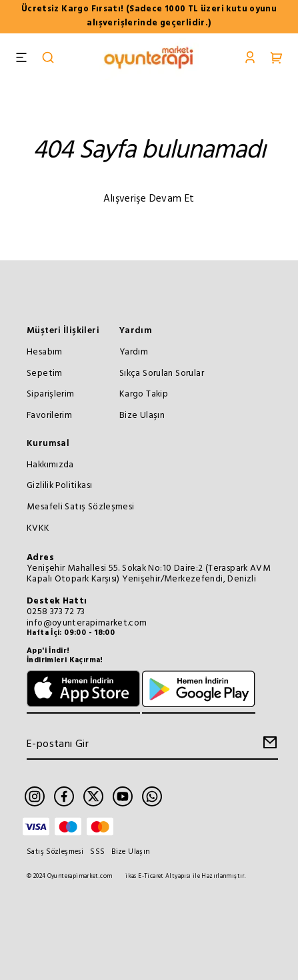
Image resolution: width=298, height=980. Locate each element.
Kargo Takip (144, 394)
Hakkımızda (50, 465)
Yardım (136, 331)
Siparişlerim (51, 394)
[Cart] (277, 59)
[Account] (250, 59)
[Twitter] (93, 796)
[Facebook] (64, 796)
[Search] (48, 59)
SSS (97, 852)
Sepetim (45, 374)
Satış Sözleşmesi (55, 852)
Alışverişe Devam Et (149, 199)
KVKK (38, 528)
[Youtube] (123, 796)
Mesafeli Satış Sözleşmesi (81, 507)
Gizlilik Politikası (59, 486)
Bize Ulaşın (142, 416)
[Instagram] (35, 796)
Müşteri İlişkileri (63, 331)
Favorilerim (49, 416)
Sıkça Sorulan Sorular (162, 374)
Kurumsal (48, 444)
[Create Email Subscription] (268, 746)
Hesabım (45, 352)
